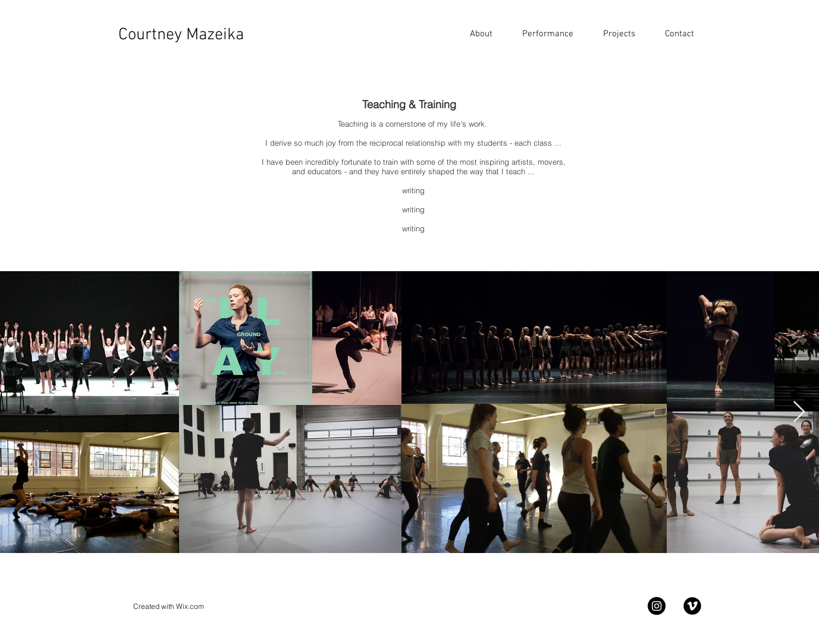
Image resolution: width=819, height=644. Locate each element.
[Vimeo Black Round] (692, 606)
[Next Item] (799, 412)
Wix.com (190, 606)
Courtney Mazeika (181, 35)
